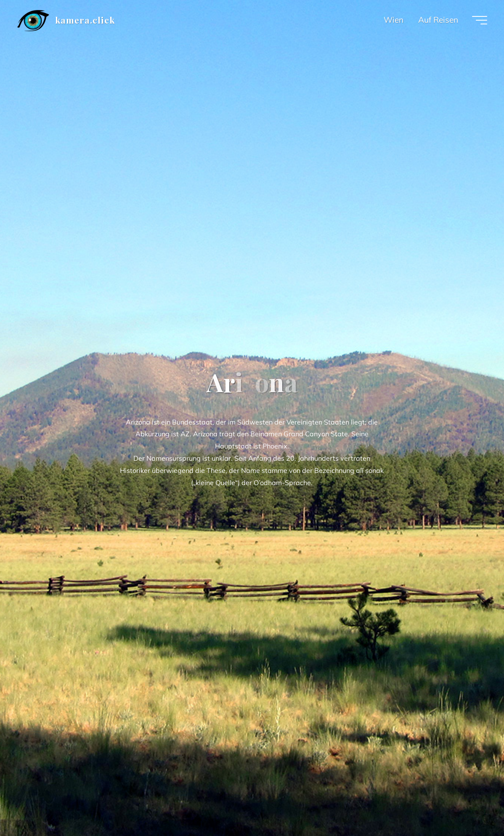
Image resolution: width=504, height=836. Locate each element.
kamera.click (85, 20)
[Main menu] (480, 20)
